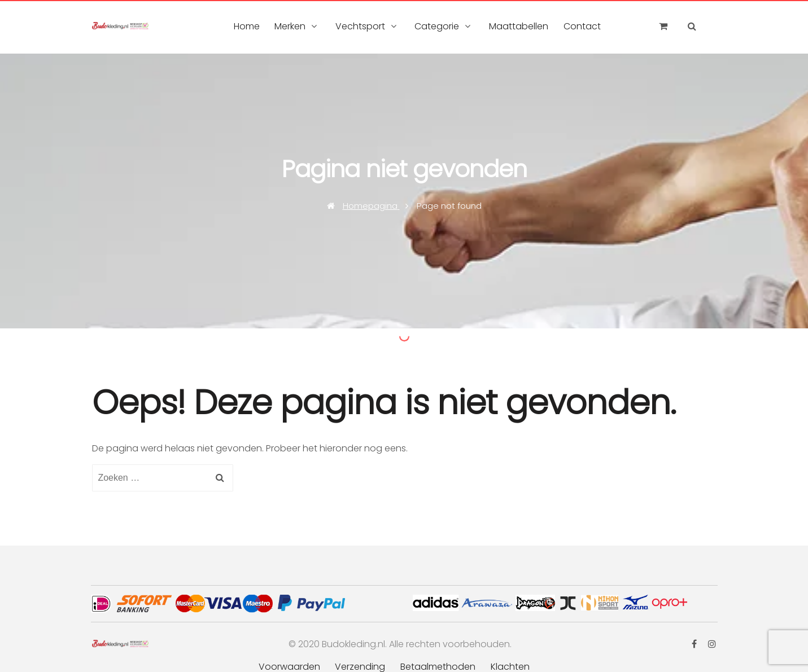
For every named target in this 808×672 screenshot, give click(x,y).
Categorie (437, 26)
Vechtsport (360, 26)
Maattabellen (519, 26)
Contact (582, 26)
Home (247, 26)
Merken (290, 26)
